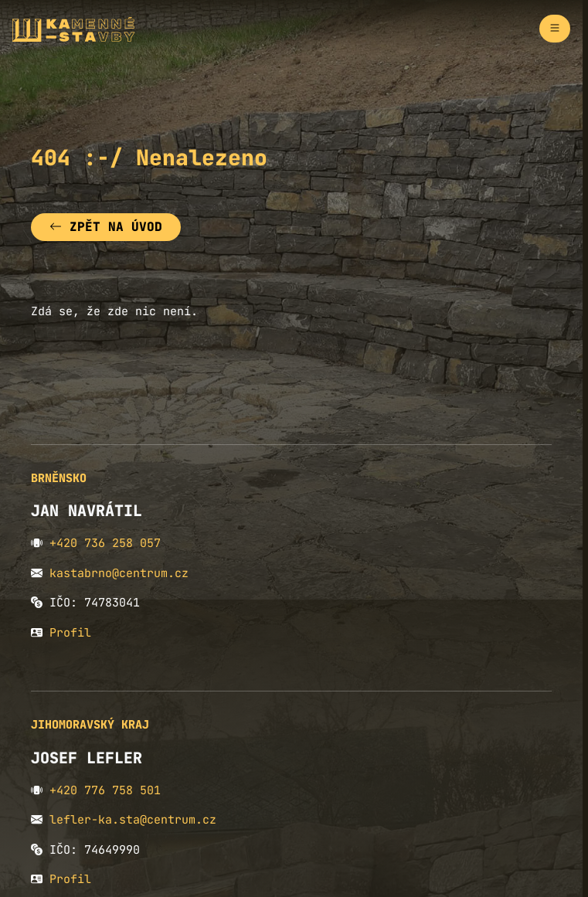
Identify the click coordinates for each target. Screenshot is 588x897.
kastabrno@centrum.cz (119, 573)
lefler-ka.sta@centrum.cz (133, 820)
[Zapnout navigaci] (555, 29)
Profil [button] (70, 633)
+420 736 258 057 (105, 543)
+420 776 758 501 (105, 790)
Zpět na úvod (106, 227)
